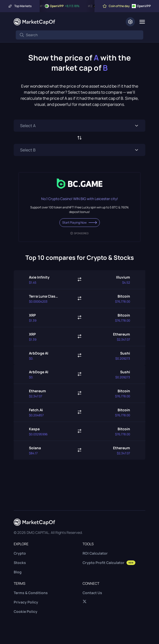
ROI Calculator (95, 553)
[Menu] (142, 22)
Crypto (20, 553)
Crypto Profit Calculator (109, 563)
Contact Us (92, 593)
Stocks (20, 563)
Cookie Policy (26, 611)
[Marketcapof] (34, 22)
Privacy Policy (26, 602)
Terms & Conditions (31, 593)
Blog (18, 572)
